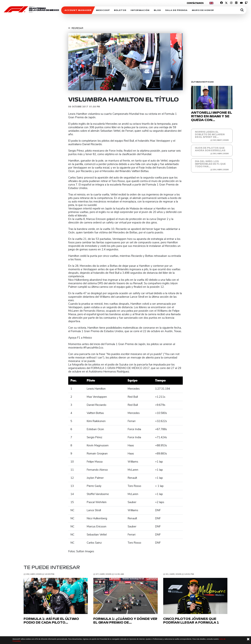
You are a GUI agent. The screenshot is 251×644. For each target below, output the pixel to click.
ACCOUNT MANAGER (78, 10)
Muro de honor (203, 10)
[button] (77, 62)
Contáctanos (195, 3)
